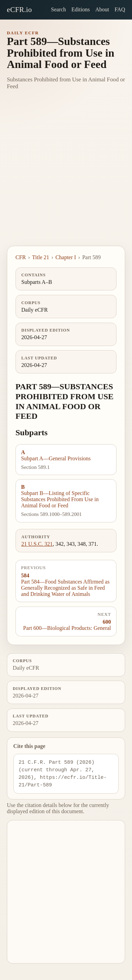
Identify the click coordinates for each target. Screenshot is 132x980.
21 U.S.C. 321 (37, 544)
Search (58, 9)
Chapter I (66, 257)
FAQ (120, 9)
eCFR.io (19, 9)
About (102, 9)
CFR (21, 257)
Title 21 (41, 257)
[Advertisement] (66, 176)
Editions (81, 9)
